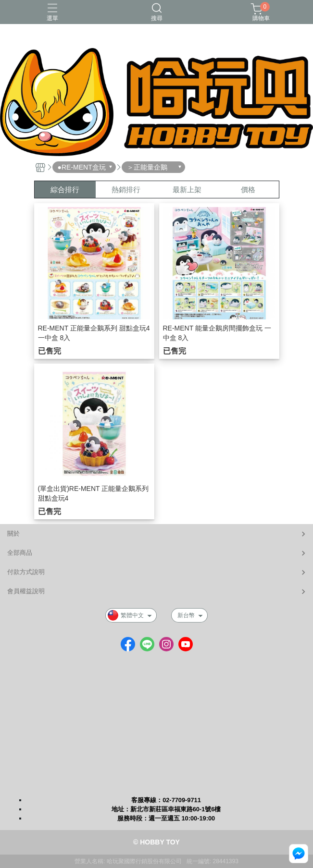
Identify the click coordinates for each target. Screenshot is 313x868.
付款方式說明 (26, 572)
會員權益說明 (26, 591)
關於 (13, 533)
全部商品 (20, 553)
